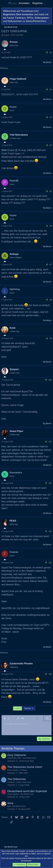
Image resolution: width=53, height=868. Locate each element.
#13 (50, 531)
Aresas (7, 35)
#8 (51, 300)
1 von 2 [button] (18, 708)
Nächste (29, 708)
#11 (50, 442)
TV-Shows (23, 770)
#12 (50, 483)
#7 (51, 265)
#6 (51, 226)
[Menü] (4, 3)
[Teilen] (47, 53)
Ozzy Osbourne (17, 755)
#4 (51, 145)
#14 (50, 563)
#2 (51, 89)
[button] (5, 718)
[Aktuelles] (49, 3)
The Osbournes (17, 779)
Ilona (10, 803)
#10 (50, 380)
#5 (51, 191)
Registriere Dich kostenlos (18, 14)
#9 (51, 338)
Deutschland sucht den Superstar (27, 791)
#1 (51, 52)
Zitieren (48, 62)
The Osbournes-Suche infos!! (25, 767)
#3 (51, 117)
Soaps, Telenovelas (24, 782)
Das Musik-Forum (29, 758)
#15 (50, 674)
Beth (9, 806)
